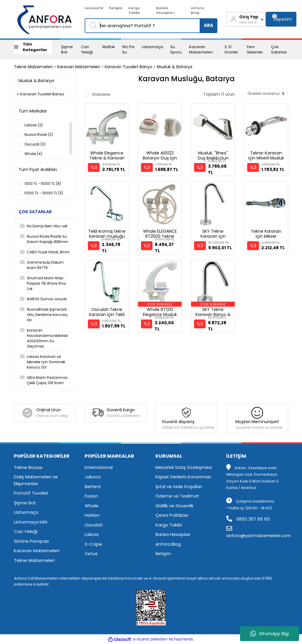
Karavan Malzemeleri (201, 49)
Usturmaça (152, 47)
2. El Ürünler (231, 49)
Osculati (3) (35, 144)
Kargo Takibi (134, 10)
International (99, 467)
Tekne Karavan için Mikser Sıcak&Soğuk (266, 236)
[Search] (151, 26)
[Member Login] (246, 19)
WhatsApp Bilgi (270, 634)
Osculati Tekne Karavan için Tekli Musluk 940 (107, 314)
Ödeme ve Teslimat (177, 496)
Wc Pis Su (128, 49)
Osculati (94, 525)
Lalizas (92, 534)
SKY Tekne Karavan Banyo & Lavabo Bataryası (213, 314)
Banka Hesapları (165, 10)
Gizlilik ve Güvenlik (174, 506)
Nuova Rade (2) (39, 134)
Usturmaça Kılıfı (31, 522)
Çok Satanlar (279, 49)
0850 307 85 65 (248, 519)
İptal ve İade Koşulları (179, 486)
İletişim (116, 8)
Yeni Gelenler (255, 49)
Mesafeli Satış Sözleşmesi (184, 467)
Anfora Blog (197, 10)
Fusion (91, 496)
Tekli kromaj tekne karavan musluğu (107, 234)
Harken (92, 515)
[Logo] (45, 19)
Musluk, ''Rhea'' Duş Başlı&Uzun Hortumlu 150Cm (213, 158)
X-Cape (93, 544)
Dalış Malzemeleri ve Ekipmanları (36, 480)
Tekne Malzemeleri (34, 560)
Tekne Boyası (28, 467)
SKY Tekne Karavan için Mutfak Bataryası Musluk (213, 239)
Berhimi (93, 486)
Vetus (91, 553)
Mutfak (109, 47)
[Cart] (281, 19)
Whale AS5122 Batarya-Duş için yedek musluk (160, 158)
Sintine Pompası (31, 541)
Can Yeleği (87, 49)
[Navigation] (33, 47)
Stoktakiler (101, 94)
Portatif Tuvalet (31, 493)
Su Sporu (176, 49)
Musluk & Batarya (175, 67)
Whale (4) (33, 154)
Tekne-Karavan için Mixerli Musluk (266, 155)
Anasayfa (94, 8)
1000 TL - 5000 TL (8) (43, 184)
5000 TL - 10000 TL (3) (44, 193)
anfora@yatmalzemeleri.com (258, 532)
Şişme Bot (67, 49)
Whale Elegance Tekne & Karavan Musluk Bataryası (107, 158)
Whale (92, 506)
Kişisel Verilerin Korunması (183, 477)
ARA (209, 25)
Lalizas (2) (34, 125)
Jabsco (93, 477)
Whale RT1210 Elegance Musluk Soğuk (160, 314)
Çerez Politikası (172, 515)
